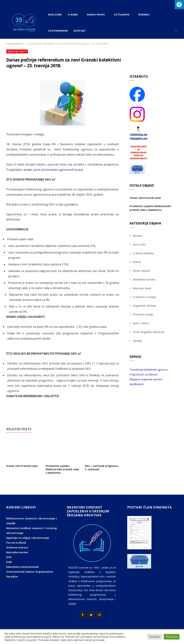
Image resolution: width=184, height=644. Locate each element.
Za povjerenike (58, 31)
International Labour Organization (30, 572)
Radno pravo (96, 15)
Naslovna (55, 15)
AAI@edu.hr (137, 384)
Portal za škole (16, 543)
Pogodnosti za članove (144, 374)
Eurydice (12, 576)
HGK (9, 562)
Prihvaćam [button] (172, 637)
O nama (73, 15)
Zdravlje (137, 341)
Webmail (144, 15)
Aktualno (138, 236)
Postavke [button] (155, 637)
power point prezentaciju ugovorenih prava (53, 170)
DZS (9, 557)
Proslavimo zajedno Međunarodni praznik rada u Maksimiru (62, 469)
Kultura (137, 262)
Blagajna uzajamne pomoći (146, 379)
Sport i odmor (141, 323)
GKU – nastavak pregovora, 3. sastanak (102, 468)
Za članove (122, 15)
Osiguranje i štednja (144, 306)
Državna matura (17, 547)
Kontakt (80, 31)
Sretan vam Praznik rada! (22, 466)
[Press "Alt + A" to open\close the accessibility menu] (179, 5)
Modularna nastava (144, 279)
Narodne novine (17, 552)
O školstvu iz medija (144, 297)
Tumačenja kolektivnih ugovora (149, 370)
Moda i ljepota (141, 271)
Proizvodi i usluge (143, 314)
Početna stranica (15, 44)
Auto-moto (139, 244)
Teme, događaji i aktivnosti (149, 332)
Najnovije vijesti (17, 51)
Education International (22, 567)
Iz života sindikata (143, 253)
